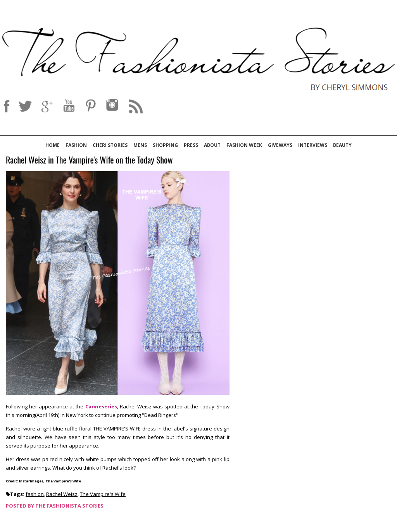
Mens (140, 145)
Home (53, 145)
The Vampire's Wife (103, 494)
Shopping (165, 145)
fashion (35, 494)
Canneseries (101, 406)
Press (191, 145)
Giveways (280, 145)
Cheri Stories (110, 145)
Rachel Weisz (62, 494)
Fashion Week (244, 145)
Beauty (342, 145)
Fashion (76, 145)
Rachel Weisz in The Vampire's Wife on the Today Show (89, 160)
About (212, 145)
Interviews (313, 145)
